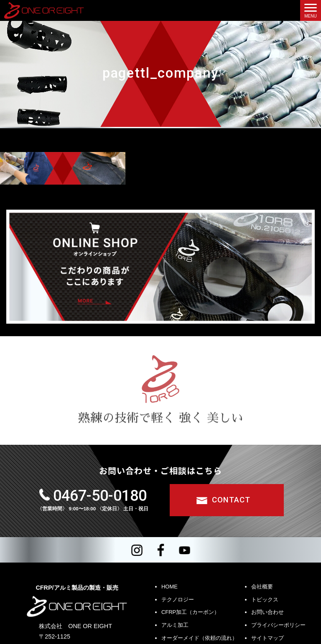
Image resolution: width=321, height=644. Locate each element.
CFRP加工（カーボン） (190, 612)
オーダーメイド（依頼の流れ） (199, 638)
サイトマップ (267, 638)
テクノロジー (178, 600)
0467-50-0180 (100, 496)
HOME (169, 587)
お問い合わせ (267, 612)
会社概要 (262, 587)
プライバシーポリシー (278, 625)
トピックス (265, 600)
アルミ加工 (175, 625)
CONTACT (231, 500)
